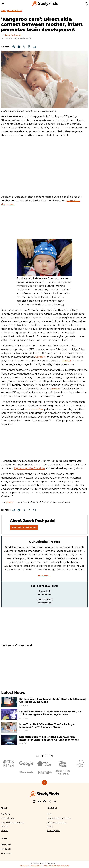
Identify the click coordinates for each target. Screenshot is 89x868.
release (55, 389)
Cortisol (66, 361)
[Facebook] (44, 802)
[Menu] (3, 4)
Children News (15, 11)
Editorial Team (8, 818)
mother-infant (35, 409)
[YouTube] (39, 802)
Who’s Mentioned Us (57, 822)
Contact (5, 827)
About (4, 808)
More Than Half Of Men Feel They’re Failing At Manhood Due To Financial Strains (47, 726)
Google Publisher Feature (59, 818)
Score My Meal (54, 831)
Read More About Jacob (24, 527)
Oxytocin (41, 357)
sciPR (49, 827)
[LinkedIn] (55, 802)
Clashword (6, 845)
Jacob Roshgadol (13, 35)
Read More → (44, 576)
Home (3, 11)
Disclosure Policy (36, 865)
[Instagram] (34, 802)
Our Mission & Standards (12, 822)
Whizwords (6, 853)
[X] (50, 802)
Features (52, 808)
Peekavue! (6, 849)
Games (4, 839)
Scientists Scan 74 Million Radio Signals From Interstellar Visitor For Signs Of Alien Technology (49, 738)
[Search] (86, 4)
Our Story (5, 814)
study (10, 502)
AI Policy (5, 831)
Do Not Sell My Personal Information (56, 865)
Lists (49, 814)
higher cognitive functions (30, 468)
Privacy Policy (25, 865)
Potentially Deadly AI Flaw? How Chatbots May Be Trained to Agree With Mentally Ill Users (50, 713)
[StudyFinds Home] (45, 4)
